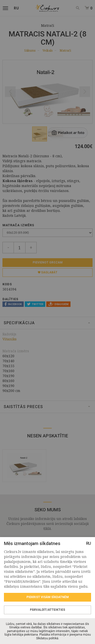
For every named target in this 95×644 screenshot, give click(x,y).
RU (89, 543)
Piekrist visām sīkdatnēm (48, 597)
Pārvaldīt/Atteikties (47, 610)
